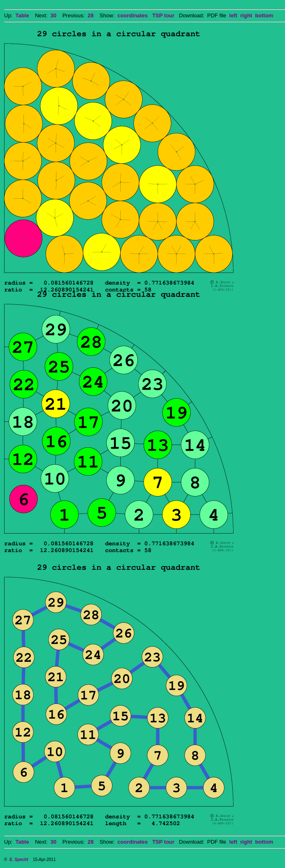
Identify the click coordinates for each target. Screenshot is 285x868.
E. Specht (19, 860)
